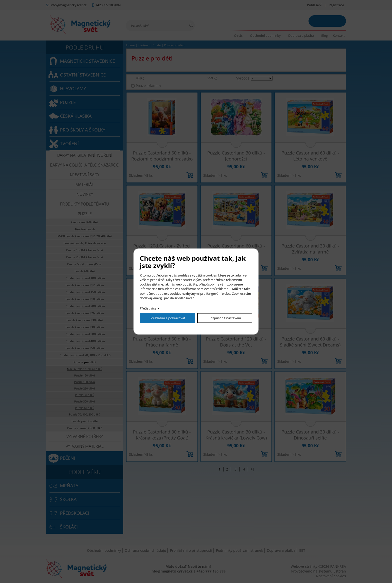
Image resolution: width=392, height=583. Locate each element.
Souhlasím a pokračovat (167, 318)
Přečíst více (148, 308)
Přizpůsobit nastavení (225, 318)
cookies (211, 275)
